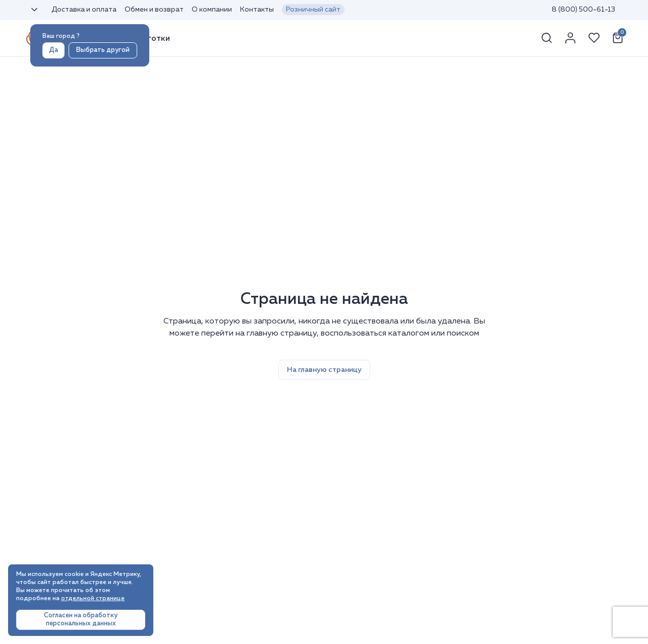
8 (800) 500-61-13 (583, 10)
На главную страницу (324, 370)
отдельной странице (93, 599)
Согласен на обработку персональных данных (81, 620)
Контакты (257, 10)
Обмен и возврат (154, 10)
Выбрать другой (103, 50)
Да (53, 50)
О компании (212, 10)
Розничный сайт (313, 10)
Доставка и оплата (84, 10)
